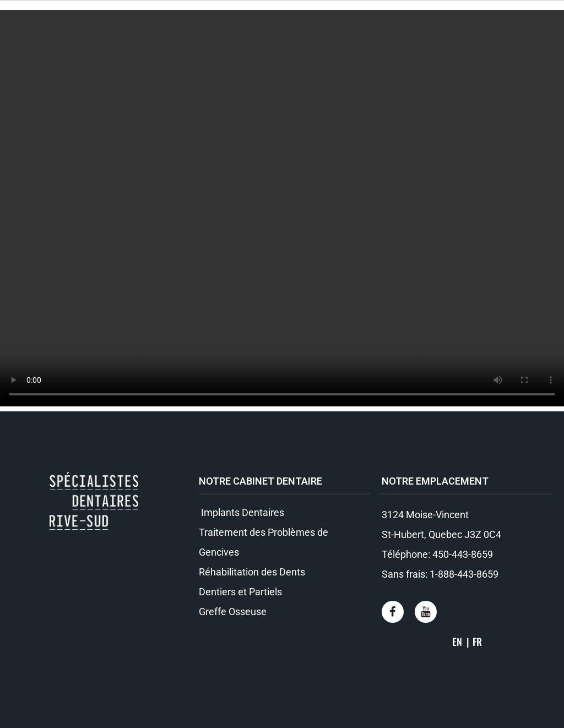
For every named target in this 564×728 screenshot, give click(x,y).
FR (477, 642)
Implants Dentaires (242, 512)
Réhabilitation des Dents (252, 572)
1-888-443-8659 (464, 574)
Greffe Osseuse (233, 612)
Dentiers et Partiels (240, 592)
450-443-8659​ (463, 554)
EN (457, 642)
